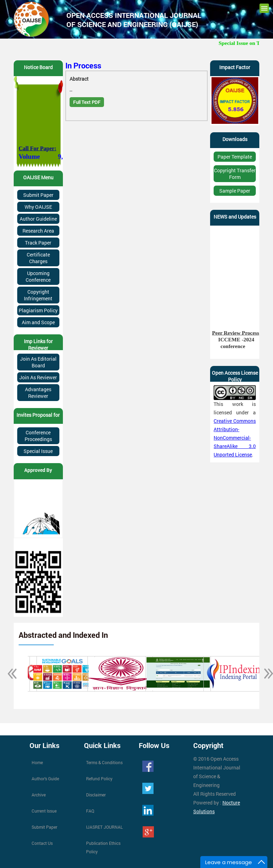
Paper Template (235, 157)
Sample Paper (235, 191)
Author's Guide (45, 779)
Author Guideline (38, 219)
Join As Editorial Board (38, 362)
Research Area (38, 231)
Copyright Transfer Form (235, 174)
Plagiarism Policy (38, 310)
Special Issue (38, 451)
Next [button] (265, 674)
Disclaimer (96, 795)
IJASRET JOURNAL (104, 827)
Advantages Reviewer (38, 393)
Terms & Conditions (104, 762)
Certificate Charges (38, 258)
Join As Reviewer (38, 377)
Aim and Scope (38, 322)
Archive (39, 795)
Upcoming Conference (38, 276)
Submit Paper (38, 195)
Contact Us (42, 843)
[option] (57, 674)
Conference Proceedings (38, 436)
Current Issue (44, 811)
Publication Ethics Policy (103, 847)
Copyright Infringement (38, 295)
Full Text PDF (87, 102)
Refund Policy (99, 779)
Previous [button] (8, 674)
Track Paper (38, 243)
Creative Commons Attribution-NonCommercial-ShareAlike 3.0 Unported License (235, 438)
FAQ (90, 811)
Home (37, 762)
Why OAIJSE (38, 207)
